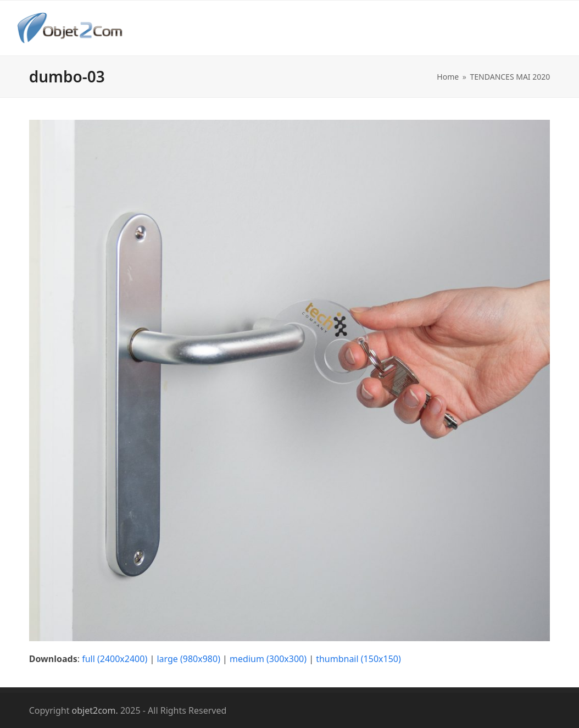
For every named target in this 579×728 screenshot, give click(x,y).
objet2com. (95, 710)
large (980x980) (188, 659)
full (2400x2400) (115, 659)
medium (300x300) (268, 659)
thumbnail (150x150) (358, 659)
